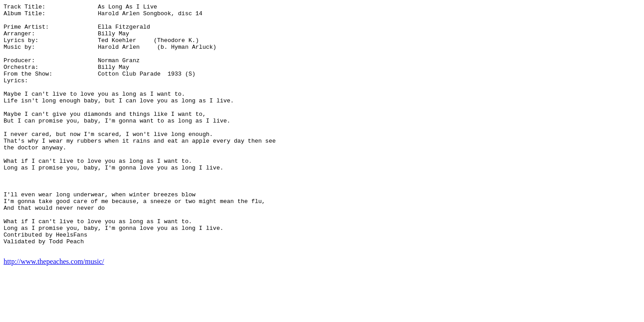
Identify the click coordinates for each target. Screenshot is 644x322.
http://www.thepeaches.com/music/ (54, 311)
